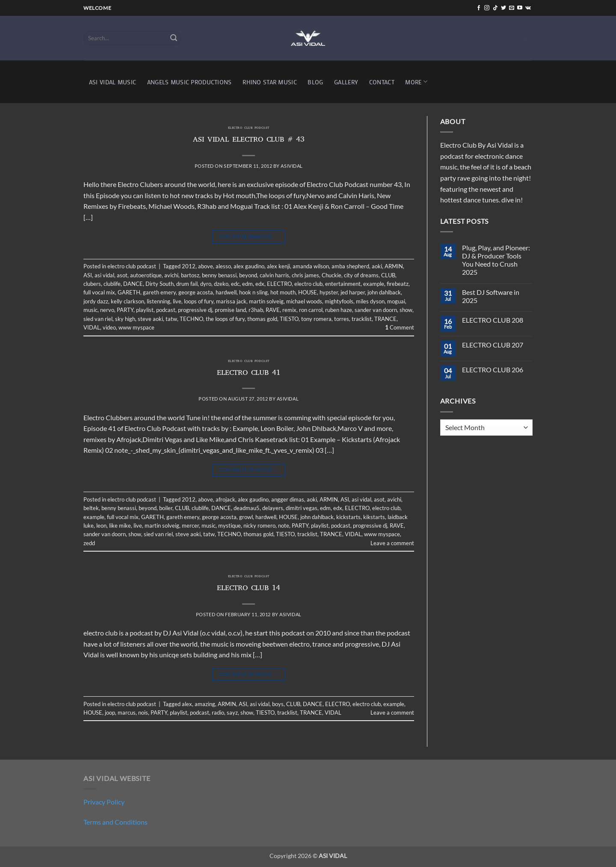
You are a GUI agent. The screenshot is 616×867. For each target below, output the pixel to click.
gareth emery (159, 292)
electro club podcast (249, 128)
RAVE (273, 310)
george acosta (196, 292)
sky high (125, 319)
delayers (273, 508)
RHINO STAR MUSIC (270, 82)
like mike (120, 526)
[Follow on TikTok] (495, 8)
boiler (166, 508)
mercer (190, 526)
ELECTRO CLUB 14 (249, 589)
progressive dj (195, 310)
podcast (166, 310)
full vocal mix (99, 292)
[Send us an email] (512, 8)
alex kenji (278, 266)
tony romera (316, 319)
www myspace (136, 327)
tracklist (362, 319)
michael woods (304, 301)
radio (218, 713)
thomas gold (262, 319)
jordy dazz (96, 301)
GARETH (129, 292)
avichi (171, 275)
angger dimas (288, 499)
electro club (308, 284)
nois (143, 713)
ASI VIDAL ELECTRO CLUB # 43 (249, 140)
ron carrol (311, 310)
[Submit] (174, 38)
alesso (223, 266)
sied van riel (98, 319)
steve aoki (150, 319)
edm (247, 284)
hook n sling (253, 292)
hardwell (226, 292)
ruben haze (339, 310)
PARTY (125, 310)
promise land (230, 310)
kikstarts (374, 517)
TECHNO (191, 319)
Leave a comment (392, 543)
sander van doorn (376, 310)
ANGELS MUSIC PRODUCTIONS (190, 82)
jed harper (353, 292)
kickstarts (348, 517)
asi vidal (104, 275)
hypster (329, 292)
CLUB (388, 275)
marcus (127, 713)
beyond (248, 275)
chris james (305, 275)
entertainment (343, 284)
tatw (171, 319)
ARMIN (394, 266)
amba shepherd (350, 266)
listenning (158, 301)
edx (260, 284)
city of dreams (361, 275)
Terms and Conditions (115, 822)
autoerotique (146, 275)
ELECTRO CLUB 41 (249, 374)
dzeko (221, 284)
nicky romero (259, 526)
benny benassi (219, 275)
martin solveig (266, 301)
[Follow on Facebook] (479, 8)
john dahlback (384, 292)
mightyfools (339, 301)
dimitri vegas (302, 508)
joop (110, 713)
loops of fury (199, 301)
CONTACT (382, 82)
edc (235, 284)
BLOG (315, 82)
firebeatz (398, 284)
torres (342, 319)
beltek (91, 508)
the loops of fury (225, 319)
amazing (205, 704)
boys (278, 704)
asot (122, 275)
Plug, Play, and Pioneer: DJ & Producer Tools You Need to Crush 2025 (496, 260)
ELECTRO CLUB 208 (493, 320)
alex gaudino (249, 266)
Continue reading (249, 236)
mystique (230, 526)
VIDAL (92, 327)
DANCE (133, 284)
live (177, 301)
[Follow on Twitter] (503, 8)
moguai (396, 301)
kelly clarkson (127, 301)
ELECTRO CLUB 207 (493, 345)
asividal (292, 166)
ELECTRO (279, 284)
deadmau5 (247, 508)
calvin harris (274, 275)
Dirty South (160, 284)
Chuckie (332, 275)
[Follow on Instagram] (487, 8)
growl (246, 517)
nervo (107, 310)
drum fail (187, 284)
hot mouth (283, 292)
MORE (416, 82)
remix (289, 310)
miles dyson (370, 301)
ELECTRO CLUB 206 (493, 370)
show (406, 310)
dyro (206, 284)
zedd (89, 543)
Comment (400, 327)
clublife (112, 284)
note (284, 526)
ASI (88, 275)
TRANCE (385, 319)
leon (101, 526)
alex (187, 704)
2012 (189, 266)
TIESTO (289, 319)
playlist (145, 310)
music (90, 310)
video (109, 327)
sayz (232, 713)
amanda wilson (311, 266)
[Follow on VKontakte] (528, 8)
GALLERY (346, 82)
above (206, 266)
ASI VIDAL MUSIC (113, 82)
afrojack (225, 499)
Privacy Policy (104, 802)
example (374, 284)
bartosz (190, 275)
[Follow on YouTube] (520, 8)
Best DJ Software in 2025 (491, 296)
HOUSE (308, 292)
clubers (92, 284)
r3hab (256, 310)
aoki (377, 266)
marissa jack (231, 301)
